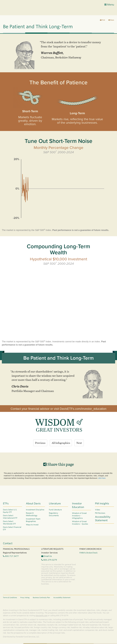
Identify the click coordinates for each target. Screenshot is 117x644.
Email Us (47, 556)
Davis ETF (13, 8)
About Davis (33, 503)
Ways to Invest (32, 525)
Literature (55, 503)
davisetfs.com (42, 615)
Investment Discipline (35, 510)
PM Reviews (100, 513)
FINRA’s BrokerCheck (88, 553)
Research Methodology (32, 514)
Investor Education (78, 505)
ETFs (6, 503)
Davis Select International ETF (10, 517)
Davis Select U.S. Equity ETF (10, 511)
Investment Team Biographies (33, 520)
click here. (102, 478)
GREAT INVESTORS (59, 430)
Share (111, 20)
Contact (8, 543)
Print (102, 20)
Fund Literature (55, 510)
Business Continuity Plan (41, 598)
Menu (109, 5)
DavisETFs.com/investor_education (83, 409)
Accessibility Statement (103, 519)
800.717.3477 (11, 556)
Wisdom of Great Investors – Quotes (80, 523)
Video (98, 510)
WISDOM (58, 422)
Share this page (59, 464)
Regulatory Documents (54, 514)
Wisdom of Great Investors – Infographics (79, 516)
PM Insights (102, 503)
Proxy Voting (25, 598)
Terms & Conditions (10, 598)
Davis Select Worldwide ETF (9, 523)
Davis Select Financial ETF (12, 528)
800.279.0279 (49, 560)
